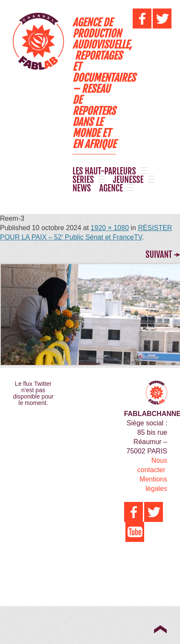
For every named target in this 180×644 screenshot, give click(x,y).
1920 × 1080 (110, 228)
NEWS (82, 188)
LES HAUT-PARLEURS (104, 171)
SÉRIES (83, 180)
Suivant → (163, 255)
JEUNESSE (128, 180)
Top (160, 629)
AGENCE (111, 188)
